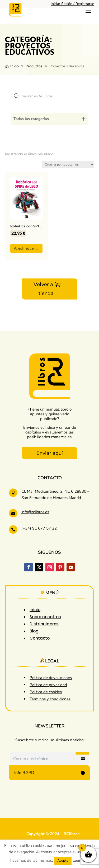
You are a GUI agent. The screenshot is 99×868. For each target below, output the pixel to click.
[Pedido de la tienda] (68, 164)
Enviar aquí (50, 453)
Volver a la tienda (46, 289)
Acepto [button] (63, 861)
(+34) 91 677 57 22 (39, 528)
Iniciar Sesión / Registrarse (72, 4)
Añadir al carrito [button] (27, 248)
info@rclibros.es (35, 512)
